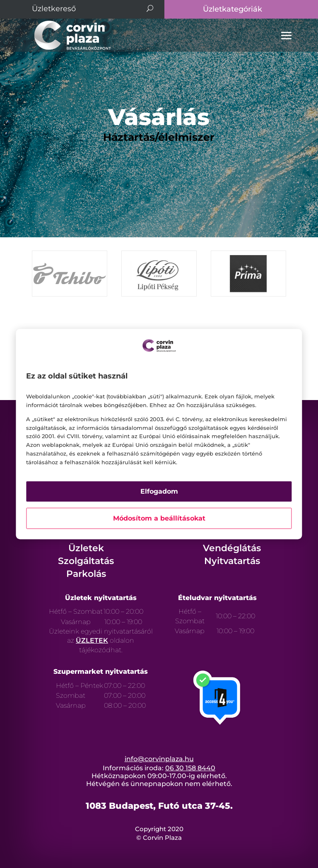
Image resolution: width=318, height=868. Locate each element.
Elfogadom (159, 491)
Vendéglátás (232, 548)
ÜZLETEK (92, 640)
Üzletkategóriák (232, 9)
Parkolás (86, 574)
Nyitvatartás (232, 561)
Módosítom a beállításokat (159, 518)
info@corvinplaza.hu (159, 759)
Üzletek (86, 548)
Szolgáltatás (86, 561)
